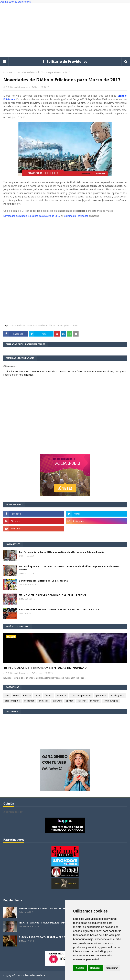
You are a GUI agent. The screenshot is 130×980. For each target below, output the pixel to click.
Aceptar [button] (80, 968)
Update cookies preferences (15, 2)
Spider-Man (101, 695)
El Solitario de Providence (65, 62)
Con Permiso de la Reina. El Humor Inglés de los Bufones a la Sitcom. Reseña (62, 552)
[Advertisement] (65, 30)
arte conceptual (13, 701)
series (16, 695)
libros (52, 325)
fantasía (49, 695)
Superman (62, 695)
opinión (70, 701)
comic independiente (37, 325)
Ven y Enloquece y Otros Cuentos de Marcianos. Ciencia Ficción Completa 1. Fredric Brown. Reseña (70, 568)
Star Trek (82, 701)
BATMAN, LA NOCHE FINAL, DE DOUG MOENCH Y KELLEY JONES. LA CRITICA (59, 609)
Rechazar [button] (95, 968)
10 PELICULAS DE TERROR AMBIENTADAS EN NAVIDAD (45, 668)
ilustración (29, 701)
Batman (27, 695)
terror (13, 72)
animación (44, 701)
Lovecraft (95, 701)
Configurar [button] (112, 968)
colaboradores (18, 325)
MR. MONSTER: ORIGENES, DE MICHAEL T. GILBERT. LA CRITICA (53, 595)
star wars (57, 701)
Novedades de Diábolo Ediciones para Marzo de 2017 (32, 216)
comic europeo (111, 701)
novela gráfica (64, 325)
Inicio (6, 72)
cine (7, 695)
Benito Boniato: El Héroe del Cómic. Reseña (43, 581)
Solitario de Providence (76, 216)
